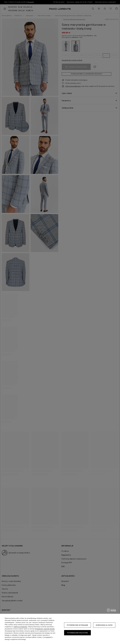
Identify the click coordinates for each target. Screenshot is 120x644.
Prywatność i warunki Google (45, 629)
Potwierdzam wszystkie (78, 633)
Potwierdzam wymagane (77, 625)
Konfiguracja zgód (104, 625)
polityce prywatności (21, 627)
